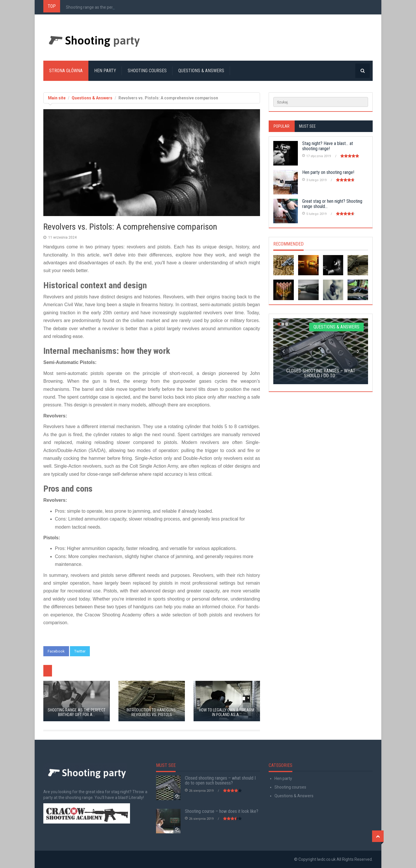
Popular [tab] (282, 126)
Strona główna (66, 71)
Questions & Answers (201, 71)
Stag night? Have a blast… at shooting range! (328, 146)
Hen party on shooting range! (328, 172)
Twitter (80, 651)
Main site (57, 98)
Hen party (105, 71)
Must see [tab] (307, 126)
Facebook (56, 651)
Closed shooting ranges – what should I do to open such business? (220, 781)
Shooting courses (147, 71)
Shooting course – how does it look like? (222, 811)
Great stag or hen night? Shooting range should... (332, 204)
